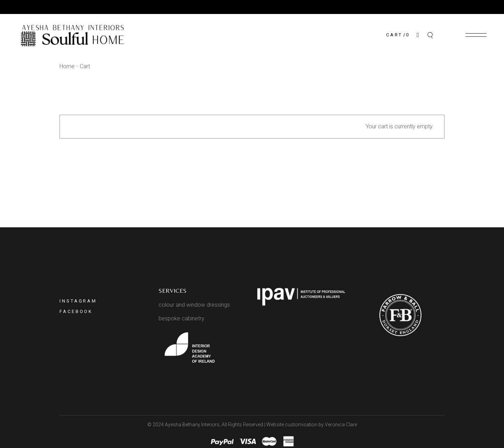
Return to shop (252, 165)
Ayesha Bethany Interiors (192, 425)
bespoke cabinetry (181, 318)
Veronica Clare (341, 425)
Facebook (76, 311)
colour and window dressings (194, 305)
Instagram (78, 301)
